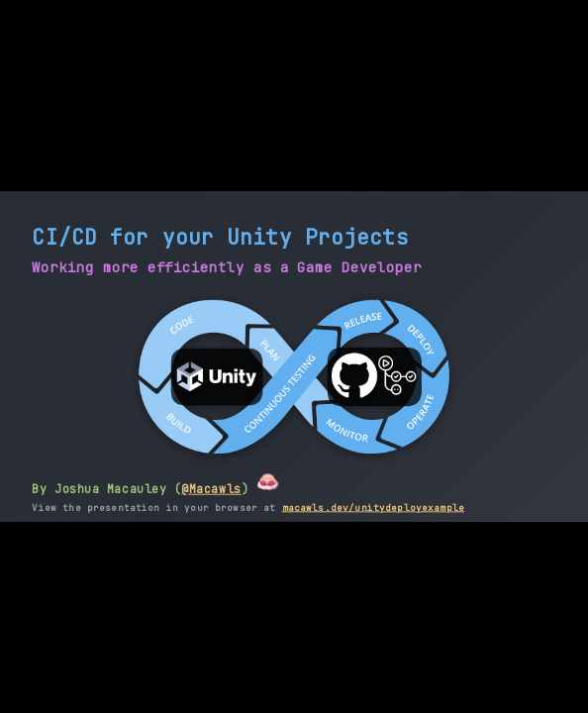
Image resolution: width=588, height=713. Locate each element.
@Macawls (211, 489)
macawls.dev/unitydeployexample (373, 507)
